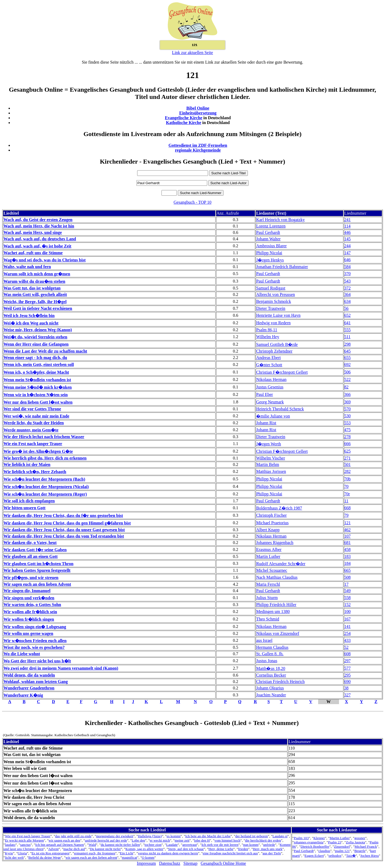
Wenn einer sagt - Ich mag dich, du (35, 358)
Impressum (146, 863)
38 (346, 688)
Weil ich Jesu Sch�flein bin (29, 316)
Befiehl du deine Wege (45, 857)
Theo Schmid (268, 619)
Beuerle (360, 851)
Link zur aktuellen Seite (192, 53)
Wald (92, 845)
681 (348, 543)
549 (348, 591)
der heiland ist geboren (252, 836)
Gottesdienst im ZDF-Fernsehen (198, 145)
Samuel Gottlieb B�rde (277, 344)
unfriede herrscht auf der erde (106, 840)
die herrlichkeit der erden (263, 840)
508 (348, 577)
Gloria (22, 853)
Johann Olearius (270, 688)
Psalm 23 (335, 842)
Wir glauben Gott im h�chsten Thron (38, 564)
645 (348, 351)
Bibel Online (198, 108)
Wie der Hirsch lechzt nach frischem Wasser (44, 437)
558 (348, 598)
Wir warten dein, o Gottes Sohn (32, 605)
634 (348, 301)
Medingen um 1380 (273, 612)
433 (348, 640)
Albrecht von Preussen (276, 294)
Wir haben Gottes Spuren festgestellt (37, 570)
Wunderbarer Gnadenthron (29, 688)
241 (348, 220)
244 (348, 246)
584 (348, 267)
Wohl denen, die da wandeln (29, 675)
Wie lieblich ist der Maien (27, 464)
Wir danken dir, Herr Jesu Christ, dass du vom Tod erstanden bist (64, 536)
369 (348, 402)
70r (347, 494)
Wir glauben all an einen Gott (31, 556)
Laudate (172, 845)
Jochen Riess (370, 856)
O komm (148, 857)
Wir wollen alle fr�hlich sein (30, 612)
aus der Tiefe (272, 853)
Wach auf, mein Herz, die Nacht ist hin (39, 226)
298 (348, 344)
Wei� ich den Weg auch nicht (31, 323)
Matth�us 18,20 (271, 668)
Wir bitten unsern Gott (24, 508)
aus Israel (264, 640)
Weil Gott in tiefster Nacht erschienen (38, 308)
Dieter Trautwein (271, 308)
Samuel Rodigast (271, 288)
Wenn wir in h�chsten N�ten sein (36, 395)
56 (346, 308)
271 (348, 458)
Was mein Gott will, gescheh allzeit (35, 294)
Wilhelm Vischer (271, 458)
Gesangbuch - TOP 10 (192, 202)
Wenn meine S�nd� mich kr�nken (38, 387)
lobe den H (202, 840)
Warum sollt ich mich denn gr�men (37, 274)
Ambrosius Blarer (271, 246)
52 (346, 647)
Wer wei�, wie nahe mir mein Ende (36, 416)
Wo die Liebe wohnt (22, 654)
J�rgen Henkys (270, 260)
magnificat (130, 857)
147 (348, 253)
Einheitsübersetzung (198, 113)
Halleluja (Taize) (150, 836)
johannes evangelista (309, 842)
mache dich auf (74, 849)
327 (348, 695)
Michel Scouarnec (272, 570)
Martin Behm (268, 464)
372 (348, 288)
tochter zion (153, 845)
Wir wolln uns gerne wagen (28, 633)
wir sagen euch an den (64, 840)
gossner (360, 838)
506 (348, 372)
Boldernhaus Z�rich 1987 (279, 508)
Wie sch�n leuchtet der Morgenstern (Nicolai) (46, 487)
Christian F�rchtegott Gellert (282, 372)
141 (348, 626)
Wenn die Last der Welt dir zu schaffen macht (45, 351)
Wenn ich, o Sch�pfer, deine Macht (36, 372)
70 (346, 486)
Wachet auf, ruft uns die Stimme (33, 253)
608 (348, 654)
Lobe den (138, 840)
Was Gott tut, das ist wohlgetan (32, 288)
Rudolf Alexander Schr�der (281, 564)
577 (348, 668)
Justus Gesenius (270, 387)
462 (348, 530)
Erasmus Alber (269, 549)
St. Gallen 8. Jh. (270, 654)
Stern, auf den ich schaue (186, 849)
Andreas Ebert (268, 358)
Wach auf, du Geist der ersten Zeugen (38, 220)
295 (348, 675)
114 (347, 226)
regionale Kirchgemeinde (198, 150)
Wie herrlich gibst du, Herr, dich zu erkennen (45, 458)
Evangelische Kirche (184, 118)
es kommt (174, 836)
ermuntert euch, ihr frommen (95, 853)
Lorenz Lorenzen (271, 226)
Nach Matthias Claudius (277, 577)
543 (348, 281)
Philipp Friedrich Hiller (276, 605)
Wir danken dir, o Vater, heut (30, 543)
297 (348, 661)
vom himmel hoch (227, 840)
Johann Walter (268, 239)
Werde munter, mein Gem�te (31, 430)
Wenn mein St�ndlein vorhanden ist (37, 380)
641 (348, 323)
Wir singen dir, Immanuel (27, 591)
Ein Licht (126, 853)
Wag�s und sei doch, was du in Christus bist (45, 260)
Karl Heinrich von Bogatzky (280, 220)
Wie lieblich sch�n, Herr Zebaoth (35, 472)
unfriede (269, 845)
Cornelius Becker (271, 675)
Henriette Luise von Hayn (278, 315)
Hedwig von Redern (273, 323)
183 (348, 556)
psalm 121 (342, 851)
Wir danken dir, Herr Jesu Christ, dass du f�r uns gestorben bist (63, 516)
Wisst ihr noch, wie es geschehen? (34, 647)
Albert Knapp (268, 530)
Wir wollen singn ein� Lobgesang (35, 627)
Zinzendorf (342, 846)
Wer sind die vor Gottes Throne (32, 409)
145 (348, 239)
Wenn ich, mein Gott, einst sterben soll (39, 364)
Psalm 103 (301, 838)
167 (348, 619)
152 (348, 605)
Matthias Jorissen (271, 471)
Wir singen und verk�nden (29, 598)
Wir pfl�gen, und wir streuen (31, 578)
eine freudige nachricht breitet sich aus (230, 853)
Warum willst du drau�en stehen (34, 281)
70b (348, 479)
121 (348, 523)
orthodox (335, 856)
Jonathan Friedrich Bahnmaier (282, 267)
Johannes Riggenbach (275, 543)
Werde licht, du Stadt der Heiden (34, 423)
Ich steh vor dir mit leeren (220, 845)
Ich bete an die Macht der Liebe (208, 836)
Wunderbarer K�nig (23, 695)
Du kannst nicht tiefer (105, 849)
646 (348, 260)
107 (348, 536)
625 (348, 451)
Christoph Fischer (271, 515)
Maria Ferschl (268, 584)
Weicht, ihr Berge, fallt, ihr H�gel (35, 302)
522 (348, 379)
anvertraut (190, 845)
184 (348, 563)
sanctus (25, 845)
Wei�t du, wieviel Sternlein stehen (35, 337)
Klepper (319, 838)
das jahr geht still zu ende (73, 836)
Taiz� (351, 856)
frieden (243, 849)
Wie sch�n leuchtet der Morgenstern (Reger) (45, 494)
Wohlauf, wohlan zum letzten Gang (36, 682)
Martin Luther (268, 556)
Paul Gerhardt (268, 232)
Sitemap (190, 863)
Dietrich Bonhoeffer (315, 846)
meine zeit (182, 840)
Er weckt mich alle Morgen (24, 840)
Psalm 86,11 (267, 330)
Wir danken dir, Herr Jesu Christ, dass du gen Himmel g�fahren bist (67, 523)
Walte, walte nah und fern (27, 267)
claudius (324, 851)
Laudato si (280, 836)
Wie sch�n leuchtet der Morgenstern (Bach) (44, 479)
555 (348, 330)
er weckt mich (160, 840)
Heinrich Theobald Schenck (280, 409)
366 (348, 394)
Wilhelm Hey (268, 337)
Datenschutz (170, 863)
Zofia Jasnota (355, 842)
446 (348, 232)
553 (348, 423)
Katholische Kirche (184, 123)
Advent (53, 849)
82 (346, 387)
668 (348, 508)
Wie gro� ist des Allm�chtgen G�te (38, 451)
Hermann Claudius (272, 647)
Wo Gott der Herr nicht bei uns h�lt (37, 661)
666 (348, 444)
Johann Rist (266, 423)
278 (348, 437)
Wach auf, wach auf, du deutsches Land (40, 239)
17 (346, 584)
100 (348, 612)
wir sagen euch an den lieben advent (91, 857)
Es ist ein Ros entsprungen (50, 853)
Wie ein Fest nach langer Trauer (33, 444)
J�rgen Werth (269, 444)
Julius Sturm (267, 598)
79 (346, 515)
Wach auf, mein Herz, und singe (33, 232)
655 (348, 358)
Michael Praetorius (272, 523)
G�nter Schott (269, 365)
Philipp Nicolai (269, 253)
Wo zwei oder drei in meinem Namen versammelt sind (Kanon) (61, 668)
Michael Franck (366, 846)
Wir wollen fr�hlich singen (29, 619)
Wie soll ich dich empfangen (29, 501)
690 (348, 682)
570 (348, 409)
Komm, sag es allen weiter (144, 849)
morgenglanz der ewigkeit (115, 836)
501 (348, 464)
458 (348, 549)
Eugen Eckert (314, 856)
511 (347, 337)
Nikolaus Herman (271, 379)
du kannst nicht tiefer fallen (120, 845)
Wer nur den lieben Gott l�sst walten (38, 402)
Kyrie (9, 853)
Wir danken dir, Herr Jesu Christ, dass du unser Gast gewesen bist (64, 530)
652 (348, 315)
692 (348, 364)
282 (348, 471)
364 (348, 294)
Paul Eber (265, 394)
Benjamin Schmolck (274, 301)
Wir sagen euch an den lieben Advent (37, 584)
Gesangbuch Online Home (223, 863)
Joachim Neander (271, 695)
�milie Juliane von (273, 416)
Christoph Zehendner (274, 351)
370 (348, 274)
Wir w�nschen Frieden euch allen (35, 641)
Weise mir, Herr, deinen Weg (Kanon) (38, 330)
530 (348, 416)
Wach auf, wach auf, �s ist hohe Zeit (37, 246)
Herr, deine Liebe (221, 849)
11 (346, 501)
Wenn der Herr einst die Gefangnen (36, 344)
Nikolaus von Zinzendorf (278, 633)
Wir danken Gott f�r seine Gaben (35, 550)
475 (348, 430)
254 (348, 633)
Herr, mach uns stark (268, 849)
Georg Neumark (270, 402)
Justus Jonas (267, 661)
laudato (10, 845)
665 (348, 570)
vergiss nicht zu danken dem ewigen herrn (168, 853)
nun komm (251, 845)
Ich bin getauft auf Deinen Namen (60, 845)
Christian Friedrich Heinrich (280, 682)
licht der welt (14, 857)
